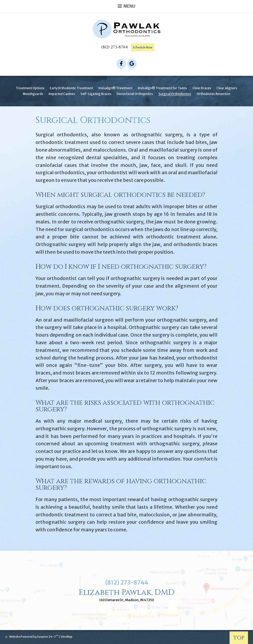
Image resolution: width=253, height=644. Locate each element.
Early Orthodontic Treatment (71, 88)
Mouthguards (33, 93)
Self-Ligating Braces (96, 93)
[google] (132, 63)
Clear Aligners (227, 88)
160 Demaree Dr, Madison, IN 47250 (126, 600)
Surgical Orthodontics (175, 93)
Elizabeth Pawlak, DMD (126, 592)
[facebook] (121, 63)
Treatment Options (30, 88)
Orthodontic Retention (214, 93)
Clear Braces (202, 88)
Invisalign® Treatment (115, 88)
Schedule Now (143, 47)
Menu (126, 6)
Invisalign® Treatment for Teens (162, 88)
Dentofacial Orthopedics (135, 93)
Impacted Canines (62, 93)
